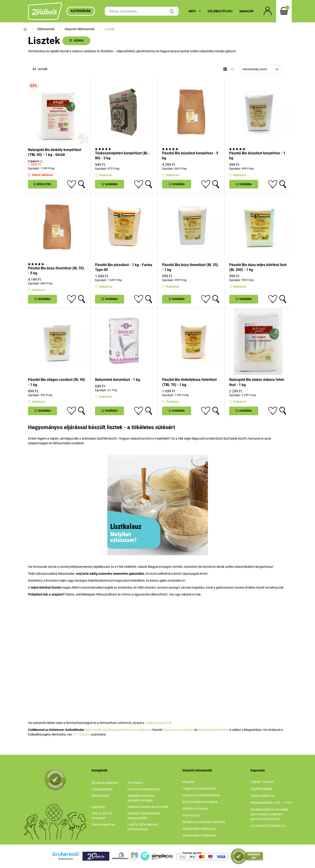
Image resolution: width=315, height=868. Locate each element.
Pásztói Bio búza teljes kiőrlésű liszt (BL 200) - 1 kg (258, 267)
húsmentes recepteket (178, 730)
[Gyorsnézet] (82, 184)
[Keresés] (172, 11)
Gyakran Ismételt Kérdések (201, 795)
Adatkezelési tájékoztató (199, 829)
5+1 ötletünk (82, 734)
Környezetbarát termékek (200, 802)
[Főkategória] (25, 29)
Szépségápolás (102, 789)
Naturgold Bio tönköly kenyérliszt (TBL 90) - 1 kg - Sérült (55, 152)
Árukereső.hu (66, 859)
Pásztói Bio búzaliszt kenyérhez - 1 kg (257, 156)
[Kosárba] (110, 184)
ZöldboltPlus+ (220, 11)
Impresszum (191, 815)
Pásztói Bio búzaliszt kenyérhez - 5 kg (190, 156)
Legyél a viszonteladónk (199, 788)
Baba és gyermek (104, 824)
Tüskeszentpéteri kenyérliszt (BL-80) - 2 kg (122, 156)
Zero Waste (135, 783)
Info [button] (192, 11)
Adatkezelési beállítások (199, 835)
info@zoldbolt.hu (263, 796)
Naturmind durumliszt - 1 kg (117, 380)
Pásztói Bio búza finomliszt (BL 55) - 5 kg (56, 271)
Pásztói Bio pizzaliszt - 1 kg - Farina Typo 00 (124, 267)
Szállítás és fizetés (195, 809)
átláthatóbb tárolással (100, 730)
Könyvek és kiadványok (144, 789)
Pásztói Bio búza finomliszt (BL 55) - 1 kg (190, 267)
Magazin (246, 11)
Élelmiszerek (46, 29)
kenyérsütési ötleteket (213, 730)
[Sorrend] (260, 69)
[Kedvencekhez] (72, 184)
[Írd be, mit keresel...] (142, 11)
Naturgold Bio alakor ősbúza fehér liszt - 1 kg (257, 382)
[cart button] (284, 11)
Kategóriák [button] (81, 11)
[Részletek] (42, 184)
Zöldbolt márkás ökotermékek (148, 807)
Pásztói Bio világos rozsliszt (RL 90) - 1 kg (57, 382)
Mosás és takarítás (105, 783)
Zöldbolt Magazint (157, 723)
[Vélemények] (124, 149)
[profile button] (268, 11)
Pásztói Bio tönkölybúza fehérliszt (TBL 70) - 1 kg (189, 382)
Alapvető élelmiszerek (79, 29)
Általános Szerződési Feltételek (204, 822)
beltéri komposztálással (134, 730)
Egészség (98, 807)
